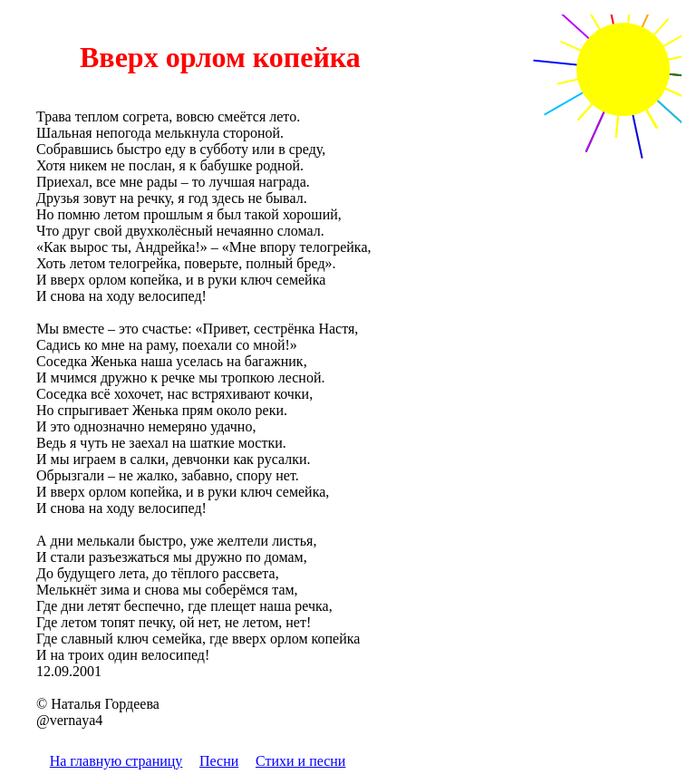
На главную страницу (116, 761)
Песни (219, 761)
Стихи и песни (300, 761)
